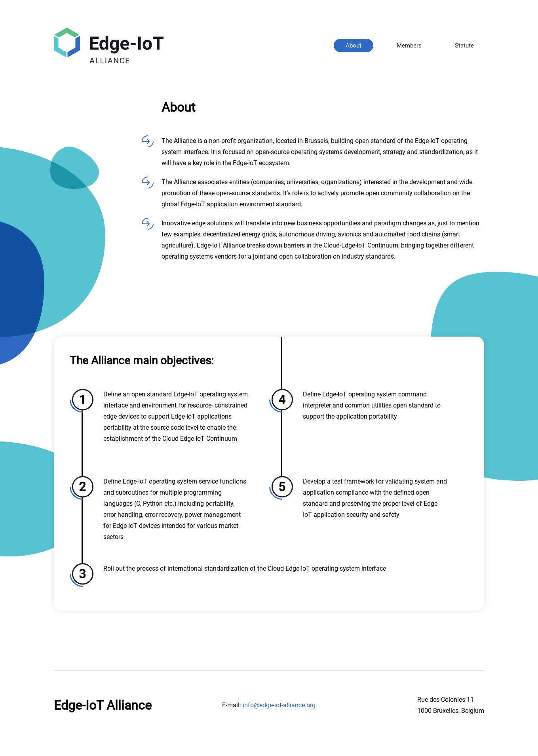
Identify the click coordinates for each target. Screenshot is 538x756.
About (354, 46)
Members (409, 46)
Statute (464, 46)
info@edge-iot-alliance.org (279, 705)
